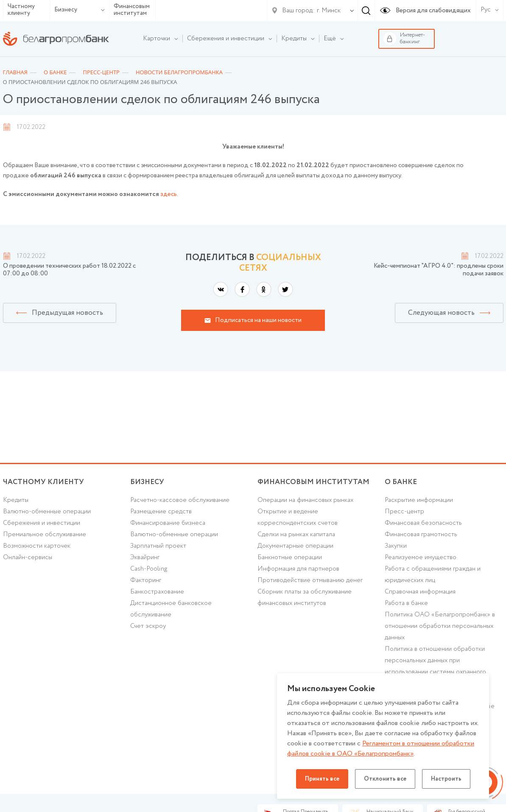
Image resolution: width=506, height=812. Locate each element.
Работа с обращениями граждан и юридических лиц (433, 575)
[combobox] (327, 11)
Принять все (322, 779)
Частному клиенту (21, 10)
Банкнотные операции (290, 557)
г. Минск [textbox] (329, 11)
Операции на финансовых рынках (305, 500)
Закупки (396, 546)
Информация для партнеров (298, 569)
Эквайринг (145, 557)
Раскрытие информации (419, 500)
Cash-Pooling (149, 569)
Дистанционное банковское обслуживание (171, 609)
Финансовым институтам (132, 10)
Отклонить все (385, 779)
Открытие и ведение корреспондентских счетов (298, 517)
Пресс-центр (404, 512)
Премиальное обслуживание (45, 535)
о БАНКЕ (401, 482)
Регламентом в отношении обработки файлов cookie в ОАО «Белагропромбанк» (381, 749)
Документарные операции (295, 546)
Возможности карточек (37, 546)
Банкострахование (157, 592)
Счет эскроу (148, 626)
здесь (169, 194)
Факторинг (146, 580)
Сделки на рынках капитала (296, 535)
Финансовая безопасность (423, 523)
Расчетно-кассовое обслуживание (180, 500)
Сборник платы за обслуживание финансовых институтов (305, 598)
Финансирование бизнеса (168, 523)
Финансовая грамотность (421, 535)
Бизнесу (80, 10)
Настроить (446, 779)
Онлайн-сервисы (28, 557)
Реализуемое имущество (421, 557)
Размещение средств (161, 512)
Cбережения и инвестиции (42, 523)
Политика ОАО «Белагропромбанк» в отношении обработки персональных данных (440, 626)
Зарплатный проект (158, 546)
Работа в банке (406, 603)
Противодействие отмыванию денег (310, 580)
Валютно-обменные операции (47, 512)
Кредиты (16, 500)
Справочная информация (420, 592)
